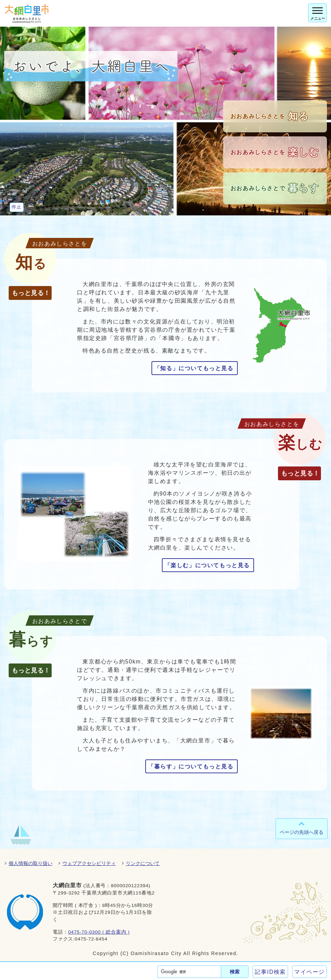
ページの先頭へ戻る (302, 832)
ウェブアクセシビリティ (89, 863)
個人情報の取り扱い (31, 863)
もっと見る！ (31, 293)
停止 (16, 207)
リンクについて (143, 863)
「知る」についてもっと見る (194, 368)
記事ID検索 (270, 972)
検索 (235, 972)
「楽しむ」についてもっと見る (207, 565)
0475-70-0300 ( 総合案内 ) (99, 932)
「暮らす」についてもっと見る (191, 767)
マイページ (310, 972)
